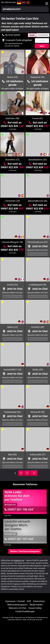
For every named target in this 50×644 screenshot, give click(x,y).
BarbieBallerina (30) (38, 160)
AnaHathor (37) (12, 160)
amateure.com (19, 560)
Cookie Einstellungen (25, 612)
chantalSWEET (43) (12, 370)
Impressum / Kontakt (15, 601)
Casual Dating (35, 608)
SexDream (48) (12, 118)
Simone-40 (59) (38, 412)
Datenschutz (39, 601)
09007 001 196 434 (19, 509)
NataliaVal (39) (38, 77)
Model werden (36, 605)
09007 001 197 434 (19, 539)
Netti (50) (12, 455)
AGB (29, 601)
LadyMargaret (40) (38, 285)
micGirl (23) (12, 285)
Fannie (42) (38, 118)
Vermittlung (43, 35)
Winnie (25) (12, 77)
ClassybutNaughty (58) (12, 242)
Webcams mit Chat (17, 608)
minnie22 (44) (38, 327)
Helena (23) (12, 327)
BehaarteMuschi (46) (38, 201)
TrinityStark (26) (12, 201)
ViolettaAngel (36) (12, 412)
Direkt (32, 35)
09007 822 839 (12, 126)
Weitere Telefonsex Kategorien (25, 551)
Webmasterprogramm (17, 605)
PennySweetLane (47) (38, 242)
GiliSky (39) (38, 370)
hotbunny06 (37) (38, 455)
